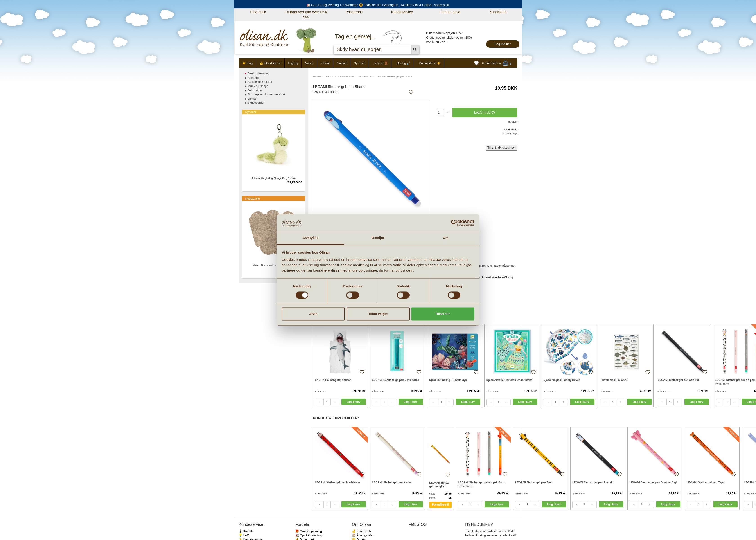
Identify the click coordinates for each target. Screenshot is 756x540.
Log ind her (503, 44)
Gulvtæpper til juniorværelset (266, 94)
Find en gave (450, 12)
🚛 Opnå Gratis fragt (309, 535)
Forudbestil (440, 504)
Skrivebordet (365, 76)
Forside (317, 76)
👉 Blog (248, 63)
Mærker (342, 63)
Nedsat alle (253, 199)
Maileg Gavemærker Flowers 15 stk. (273, 265)
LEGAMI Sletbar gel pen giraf (439, 485)
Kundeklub (498, 12)
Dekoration (255, 90)
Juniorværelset (346, 76)
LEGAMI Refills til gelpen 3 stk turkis (396, 380)
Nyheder (359, 63)
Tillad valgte (378, 314)
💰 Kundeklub (361, 531)
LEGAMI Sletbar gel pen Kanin (392, 482)
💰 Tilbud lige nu (270, 63)
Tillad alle (443, 314)
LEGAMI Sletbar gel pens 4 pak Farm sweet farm (482, 484)
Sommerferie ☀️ (430, 63)
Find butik (258, 12)
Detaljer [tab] (378, 238)
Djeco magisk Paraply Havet (562, 380)
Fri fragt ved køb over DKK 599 (306, 15)
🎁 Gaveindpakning (309, 531)
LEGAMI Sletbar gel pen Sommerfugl (653, 482)
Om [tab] (446, 238)
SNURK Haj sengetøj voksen (333, 380)
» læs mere (321, 391)
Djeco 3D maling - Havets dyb (448, 380)
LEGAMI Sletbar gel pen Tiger (706, 482)
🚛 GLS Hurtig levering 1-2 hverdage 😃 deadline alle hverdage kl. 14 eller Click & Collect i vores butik (378, 5)
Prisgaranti (354, 12)
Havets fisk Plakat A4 (614, 380)
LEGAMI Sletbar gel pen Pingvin (593, 482)
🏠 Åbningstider (363, 535)
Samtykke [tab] (310, 238)
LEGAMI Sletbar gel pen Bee (533, 482)
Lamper (253, 99)
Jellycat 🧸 (381, 63)
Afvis (313, 314)
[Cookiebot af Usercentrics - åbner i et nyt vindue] (455, 223)
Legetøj (293, 63)
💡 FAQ (244, 535)
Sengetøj (254, 78)
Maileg (309, 63)
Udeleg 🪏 (403, 63)
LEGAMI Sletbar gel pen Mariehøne (337, 482)
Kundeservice (402, 12)
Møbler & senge (258, 86)
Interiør (325, 63)
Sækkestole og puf (260, 82)
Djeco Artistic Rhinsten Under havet (509, 380)
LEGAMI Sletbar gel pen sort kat (678, 380)
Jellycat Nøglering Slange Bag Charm (273, 178)
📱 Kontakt (246, 531)
